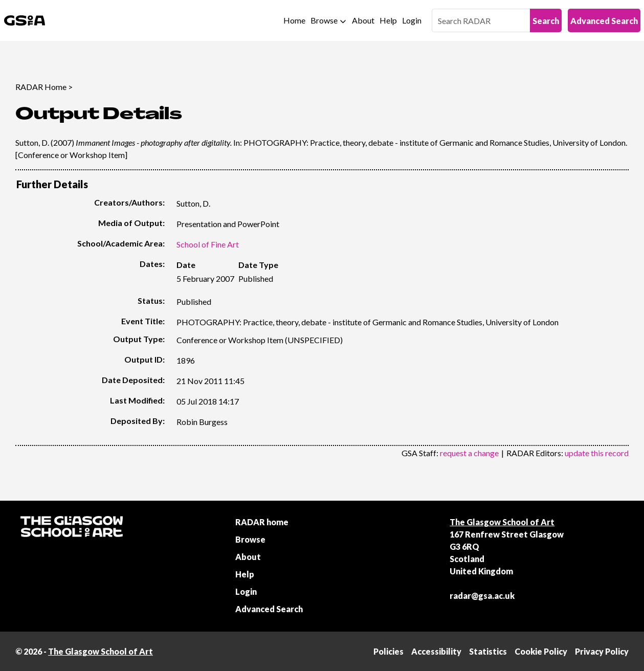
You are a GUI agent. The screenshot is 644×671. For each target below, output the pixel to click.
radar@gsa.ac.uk (482, 596)
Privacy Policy (602, 651)
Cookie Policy (541, 651)
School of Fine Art (208, 244)
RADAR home (262, 522)
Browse (324, 20)
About (363, 20)
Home (294, 20)
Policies (388, 651)
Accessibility (436, 651)
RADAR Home (41, 87)
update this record (597, 453)
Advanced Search (604, 21)
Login (412, 20)
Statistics (488, 651)
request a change (469, 453)
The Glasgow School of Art (502, 522)
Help (388, 20)
